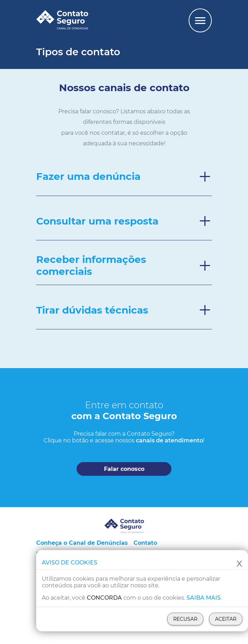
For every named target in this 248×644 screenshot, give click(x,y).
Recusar (185, 619)
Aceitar (226, 619)
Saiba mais (204, 598)
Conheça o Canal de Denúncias (82, 543)
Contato (145, 543)
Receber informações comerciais (91, 265)
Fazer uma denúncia (88, 176)
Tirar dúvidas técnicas (92, 310)
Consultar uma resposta (97, 221)
